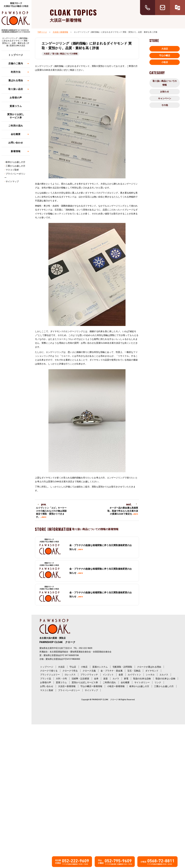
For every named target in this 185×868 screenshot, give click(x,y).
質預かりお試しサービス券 (16, 116)
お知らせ (165, 92)
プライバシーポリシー (69, 690)
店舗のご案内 (16, 63)
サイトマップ (12, 181)
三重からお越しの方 (15, 166)
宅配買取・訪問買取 (122, 667)
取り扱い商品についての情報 (165, 83)
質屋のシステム (100, 667)
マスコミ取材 (12, 170)
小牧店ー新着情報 (116, 686)
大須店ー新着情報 (60, 32)
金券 (96, 679)
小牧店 (165, 62)
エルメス (164, 675)
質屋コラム (16, 106)
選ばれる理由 (16, 80)
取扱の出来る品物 (142, 679)
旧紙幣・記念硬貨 (80, 679)
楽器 (105, 679)
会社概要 (16, 134)
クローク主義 (89, 671)
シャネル (150, 675)
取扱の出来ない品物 (165, 679)
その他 (165, 105)
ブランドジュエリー (50, 675)
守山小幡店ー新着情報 (91, 686)
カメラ (116, 679)
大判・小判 (61, 679)
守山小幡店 (165, 56)
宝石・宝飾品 (134, 671)
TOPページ (42, 32)
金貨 (121, 675)
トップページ (16, 55)
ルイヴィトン (134, 675)
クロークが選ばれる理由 (149, 667)
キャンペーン (165, 98)
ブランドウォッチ (89, 675)
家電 (126, 679)
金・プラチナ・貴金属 (112, 671)
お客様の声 (16, 98)
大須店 (165, 49)
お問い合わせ (16, 143)
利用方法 (16, 72)
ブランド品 (46, 679)
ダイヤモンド (152, 671)
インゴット (108, 675)
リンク (158, 682)
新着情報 (16, 151)
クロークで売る (70, 671)
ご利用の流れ (16, 126)
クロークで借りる (49, 671)
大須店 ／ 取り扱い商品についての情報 (61, 54)
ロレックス (70, 675)
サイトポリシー (142, 682)
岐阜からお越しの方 (15, 162)
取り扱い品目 (16, 89)
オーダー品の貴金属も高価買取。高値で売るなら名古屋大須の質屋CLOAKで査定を (123, 511)
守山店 (73, 667)
